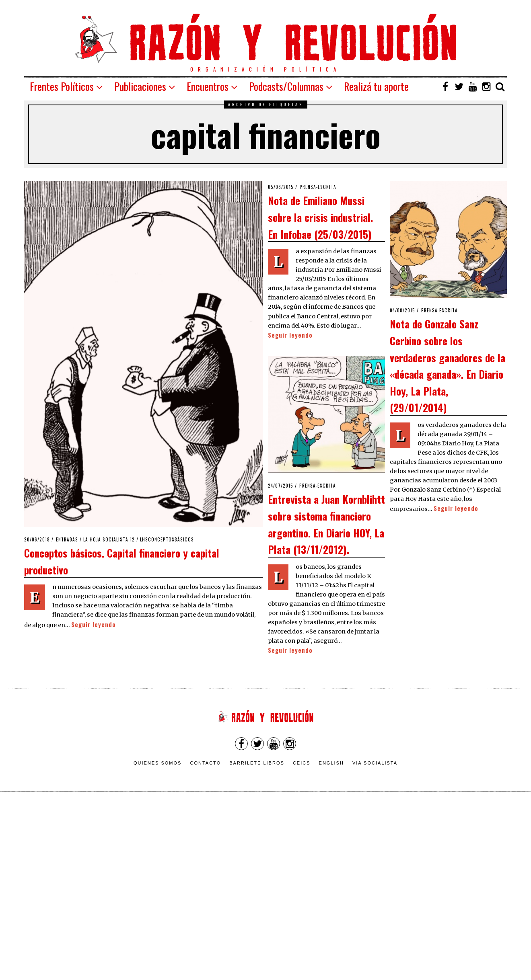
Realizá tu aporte (376, 86)
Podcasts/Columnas (286, 86)
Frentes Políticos (62, 86)
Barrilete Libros (257, 763)
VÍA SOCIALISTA (375, 763)
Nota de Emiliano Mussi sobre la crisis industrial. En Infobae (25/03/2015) (320, 217)
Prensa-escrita (318, 187)
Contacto (205, 763)
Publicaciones (140, 86)
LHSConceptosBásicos (167, 539)
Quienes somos (158, 763)
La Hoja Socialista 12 (109, 539)
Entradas (67, 539)
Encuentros (208, 86)
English (331, 763)
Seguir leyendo (94, 624)
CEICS (302, 763)
